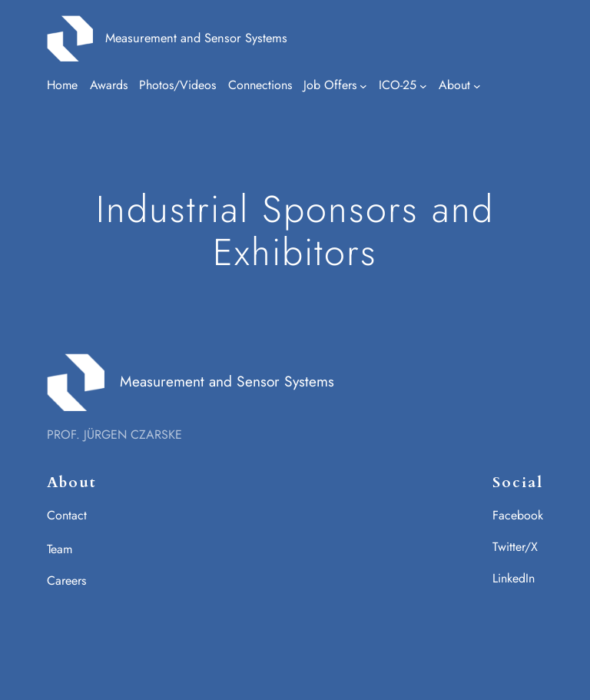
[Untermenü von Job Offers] (363, 86)
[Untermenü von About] (477, 86)
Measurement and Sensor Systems (196, 38)
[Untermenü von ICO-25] (423, 86)
